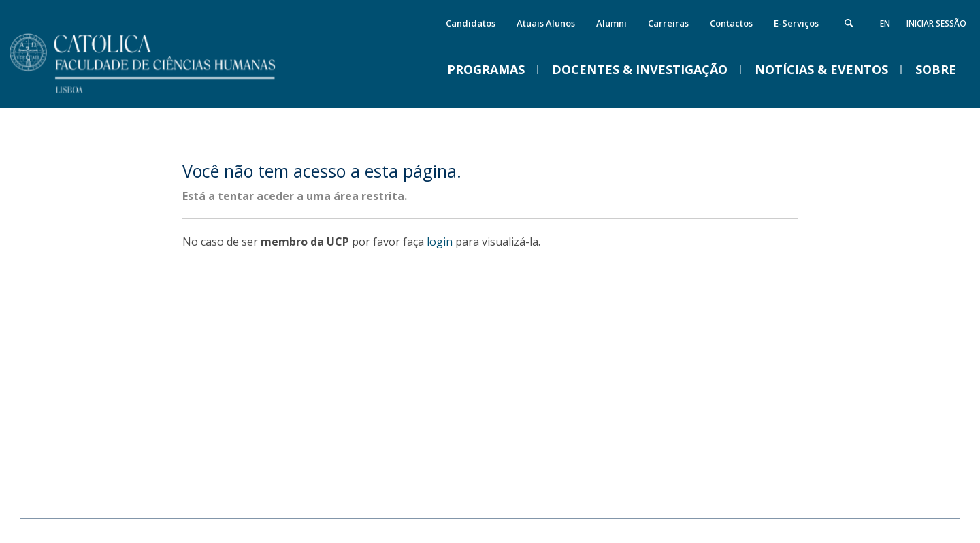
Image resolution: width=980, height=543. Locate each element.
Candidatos (471, 23)
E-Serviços (796, 23)
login (440, 242)
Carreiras (668, 23)
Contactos (731, 23)
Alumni (611, 23)
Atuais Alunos (546, 23)
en (885, 23)
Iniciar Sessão (936, 23)
